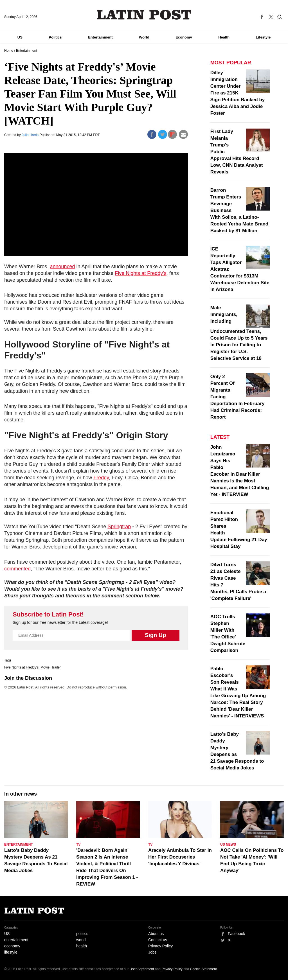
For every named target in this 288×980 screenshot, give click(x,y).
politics (82, 934)
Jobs (152, 952)
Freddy (101, 478)
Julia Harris (31, 135)
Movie (45, 667)
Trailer (56, 667)
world (81, 940)
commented (17, 569)
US (20, 37)
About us (156, 934)
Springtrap (119, 527)
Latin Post (144, 15)
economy (12, 946)
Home (9, 51)
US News (228, 844)
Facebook (236, 934)
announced (62, 267)
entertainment (16, 940)
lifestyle (11, 952)
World (144, 37)
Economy (184, 37)
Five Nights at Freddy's (141, 273)
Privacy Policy (160, 946)
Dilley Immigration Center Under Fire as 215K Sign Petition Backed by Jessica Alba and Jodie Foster (238, 93)
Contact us (158, 940)
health (82, 946)
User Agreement (142, 969)
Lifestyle (263, 37)
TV (78, 844)
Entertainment (100, 37)
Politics (55, 37)
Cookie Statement (203, 969)
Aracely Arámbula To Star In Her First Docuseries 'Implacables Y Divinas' (180, 857)
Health (224, 37)
